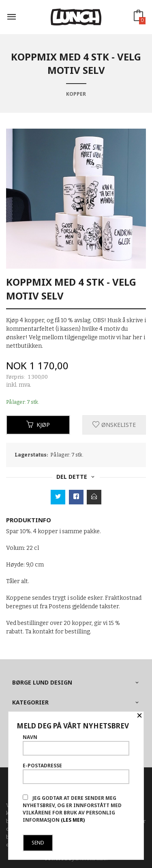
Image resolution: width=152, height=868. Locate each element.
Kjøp (38, 425)
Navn (76, 745)
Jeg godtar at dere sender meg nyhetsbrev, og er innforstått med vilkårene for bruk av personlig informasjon (72, 809)
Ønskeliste (114, 425)
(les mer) (73, 820)
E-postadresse (76, 773)
